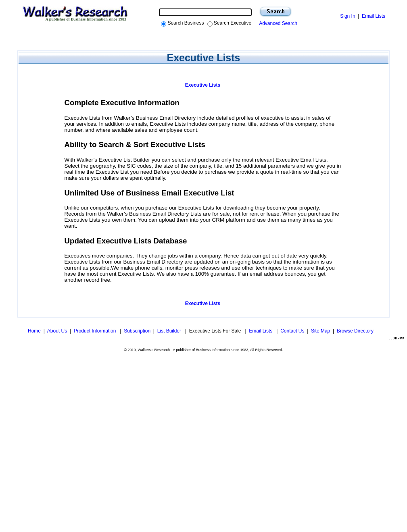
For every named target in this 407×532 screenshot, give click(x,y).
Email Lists (374, 16)
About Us (57, 331)
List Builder (170, 331)
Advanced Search (277, 23)
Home (34, 331)
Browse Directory (355, 331)
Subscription (137, 331)
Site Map (320, 331)
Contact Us (292, 331)
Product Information (96, 331)
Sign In (348, 16)
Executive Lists (203, 85)
